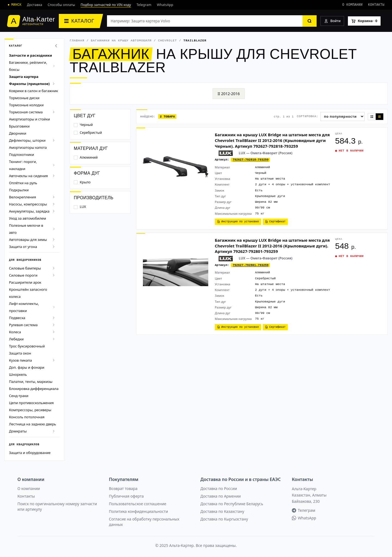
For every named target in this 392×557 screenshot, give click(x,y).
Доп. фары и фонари (27, 367)
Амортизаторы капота (28, 147)
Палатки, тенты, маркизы (31, 382)
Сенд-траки (19, 396)
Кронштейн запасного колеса (28, 293)
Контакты (376, 5)
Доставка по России (219, 488)
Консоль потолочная (27, 417)
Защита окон (20, 353)
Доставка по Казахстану (222, 511)
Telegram (144, 5)
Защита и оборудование (30, 453)
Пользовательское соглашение (138, 504)
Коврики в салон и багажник (33, 91)
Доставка (35, 5)
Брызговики (19, 126)
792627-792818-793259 (250, 160)
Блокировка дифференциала (34, 389)
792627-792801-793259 (250, 265)
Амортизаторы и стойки (30, 119)
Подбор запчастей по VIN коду (106, 5)
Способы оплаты (61, 5)
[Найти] (310, 21)
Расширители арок (25, 282)
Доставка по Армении (221, 496)
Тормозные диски (24, 98)
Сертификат (275, 222)
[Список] (379, 117)
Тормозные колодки (26, 105)
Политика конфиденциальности (138, 511)
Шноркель (18, 374)
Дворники (18, 133)
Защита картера (24, 77)
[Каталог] (81, 21)
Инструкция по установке (238, 222)
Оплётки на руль (23, 183)
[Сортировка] (342, 116)
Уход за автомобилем (27, 218)
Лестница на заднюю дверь (33, 424)
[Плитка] (372, 117)
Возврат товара (123, 488)
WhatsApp (165, 5)
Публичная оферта (126, 496)
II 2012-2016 (229, 94)
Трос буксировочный (27, 346)
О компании (352, 5)
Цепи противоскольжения (31, 403)
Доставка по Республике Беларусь (232, 504)
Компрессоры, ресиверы (30, 410)
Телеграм (304, 510)
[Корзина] (364, 21)
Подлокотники (22, 155)
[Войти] (332, 21)
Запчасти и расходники (30, 55)
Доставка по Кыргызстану (224, 519)
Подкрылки (19, 190)
